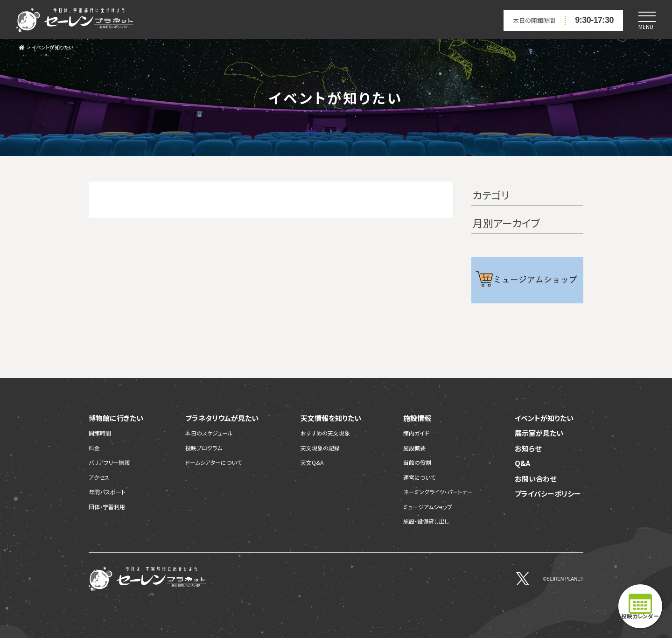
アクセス (99, 477)
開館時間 (100, 433)
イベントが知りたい (52, 47)
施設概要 (414, 448)
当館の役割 (417, 462)
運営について (419, 477)
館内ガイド (416, 433)
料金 (94, 448)
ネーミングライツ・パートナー (438, 492)
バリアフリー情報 (109, 462)
